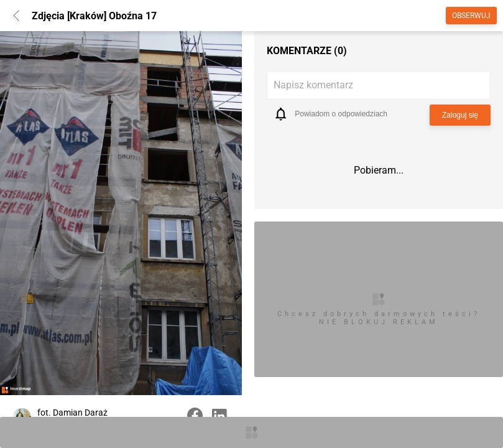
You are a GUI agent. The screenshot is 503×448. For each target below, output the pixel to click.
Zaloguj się (460, 115)
